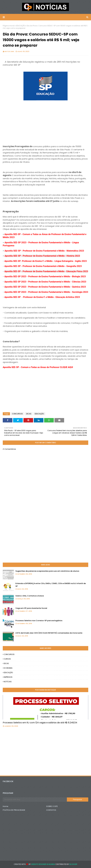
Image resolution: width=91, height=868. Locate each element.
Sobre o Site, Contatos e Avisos (30, 596)
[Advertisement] (45, 121)
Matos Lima (9, 51)
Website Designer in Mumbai (43, 864)
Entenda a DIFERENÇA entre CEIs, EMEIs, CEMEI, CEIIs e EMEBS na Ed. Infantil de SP (51, 585)
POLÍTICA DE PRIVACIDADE (14, 810)
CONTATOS (51, 810)
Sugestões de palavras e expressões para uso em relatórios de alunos (47, 571)
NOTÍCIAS (8, 682)
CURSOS (7, 659)
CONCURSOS (17, 414)
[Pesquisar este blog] (35, 800)
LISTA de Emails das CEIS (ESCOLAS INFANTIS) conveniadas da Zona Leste (49, 633)
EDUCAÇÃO (21, 26)
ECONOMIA (8, 668)
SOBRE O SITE (52, 806)
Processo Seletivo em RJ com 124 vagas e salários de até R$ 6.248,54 (40, 723)
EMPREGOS (8, 677)
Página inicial (9, 26)
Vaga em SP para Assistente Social (31, 608)
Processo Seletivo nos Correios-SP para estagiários (39, 621)
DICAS (29, 414)
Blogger (73, 864)
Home (6, 806)
